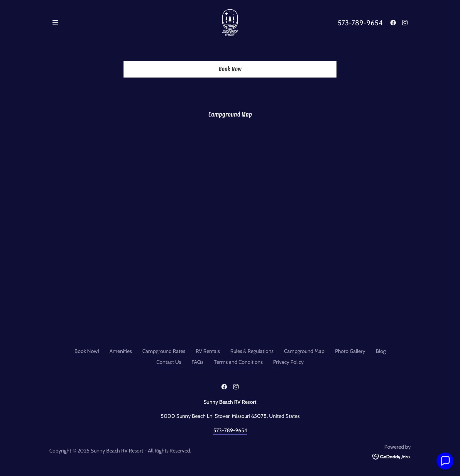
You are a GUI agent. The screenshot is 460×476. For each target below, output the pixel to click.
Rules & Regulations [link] (252, 351)
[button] (55, 22)
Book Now (230, 69)
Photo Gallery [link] (350, 351)
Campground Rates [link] (164, 351)
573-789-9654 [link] (360, 23)
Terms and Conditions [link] (238, 362)
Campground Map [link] (304, 351)
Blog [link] (381, 351)
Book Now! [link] (87, 351)
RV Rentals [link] (208, 351)
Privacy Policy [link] (288, 362)
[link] (230, 22)
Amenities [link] (121, 351)
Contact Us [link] (169, 362)
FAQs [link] (197, 362)
